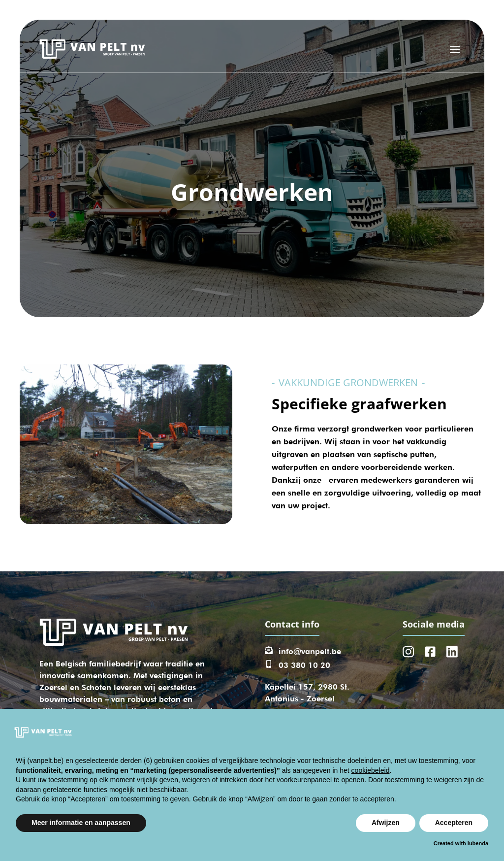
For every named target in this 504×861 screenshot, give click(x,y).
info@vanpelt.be (310, 651)
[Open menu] (455, 49)
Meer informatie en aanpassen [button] (81, 823)
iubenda (478, 843)
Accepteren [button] (454, 823)
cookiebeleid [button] (371, 770)
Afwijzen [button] (386, 823)
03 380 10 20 (304, 665)
